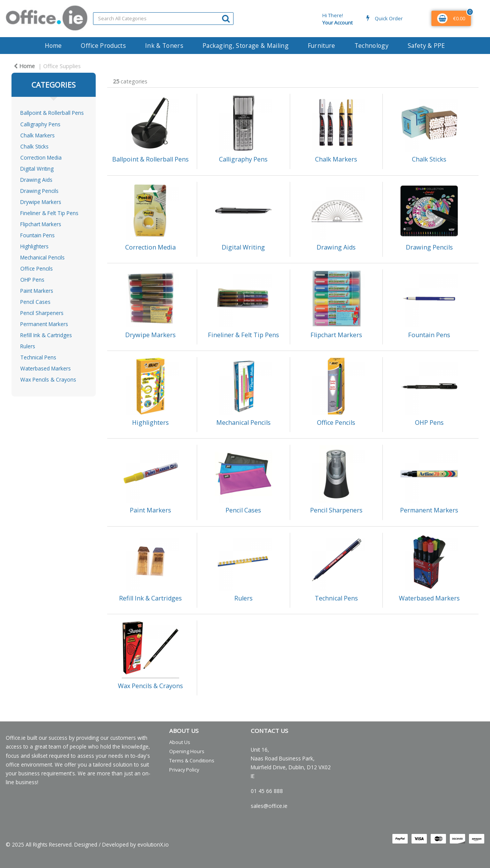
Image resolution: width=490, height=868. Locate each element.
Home (53, 46)
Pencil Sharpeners (42, 313)
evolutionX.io (153, 844)
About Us (180, 742)
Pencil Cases (35, 302)
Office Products (103, 46)
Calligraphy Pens (40, 124)
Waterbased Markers (46, 368)
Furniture (322, 46)
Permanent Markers (44, 324)
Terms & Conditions (192, 760)
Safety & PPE (426, 46)
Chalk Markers (38, 135)
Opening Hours (187, 751)
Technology (372, 46)
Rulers (28, 346)
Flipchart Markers (41, 224)
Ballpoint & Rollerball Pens (52, 113)
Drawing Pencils (39, 191)
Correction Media (41, 157)
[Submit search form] (226, 18)
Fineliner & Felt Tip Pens (49, 213)
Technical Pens (38, 357)
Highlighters (34, 246)
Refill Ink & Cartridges (46, 335)
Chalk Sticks (34, 146)
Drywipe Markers (41, 202)
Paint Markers (37, 291)
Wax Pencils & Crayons (48, 379)
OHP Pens (32, 280)
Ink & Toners (164, 46)
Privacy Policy (184, 770)
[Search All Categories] (163, 19)
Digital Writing (37, 169)
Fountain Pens (38, 235)
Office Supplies (62, 66)
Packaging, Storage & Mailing (246, 46)
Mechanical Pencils (42, 257)
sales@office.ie (269, 806)
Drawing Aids (36, 180)
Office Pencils (37, 268)
